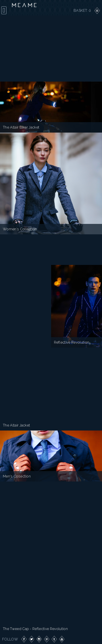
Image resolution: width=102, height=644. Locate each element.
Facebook (24, 639)
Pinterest (47, 639)
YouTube (62, 639)
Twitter (32, 639)
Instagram (39, 639)
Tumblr (54, 639)
